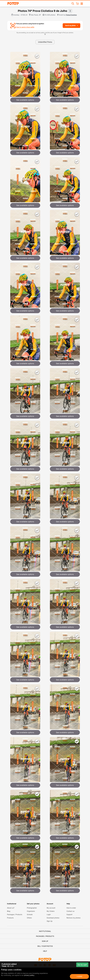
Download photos (53, 918)
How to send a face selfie (25, 27)
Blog (9, 911)
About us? (11, 908)
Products (10, 918)
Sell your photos (45, 946)
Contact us (70, 911)
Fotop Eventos (71, 15)
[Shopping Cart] (77, 4)
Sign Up (50, 921)
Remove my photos (73, 918)
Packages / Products (15, 914)
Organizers (31, 911)
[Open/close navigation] (82, 3)
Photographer (32, 908)
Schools (30, 914)
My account (51, 908)
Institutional (45, 931)
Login (49, 914)
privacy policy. (29, 975)
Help (45, 951)
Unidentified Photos (45, 42)
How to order (71, 908)
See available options (25, 100)
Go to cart (82, 965)
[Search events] (73, 3)
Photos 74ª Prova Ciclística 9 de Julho (43, 11)
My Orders (51, 911)
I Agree (79, 976)
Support (69, 914)
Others (29, 918)
